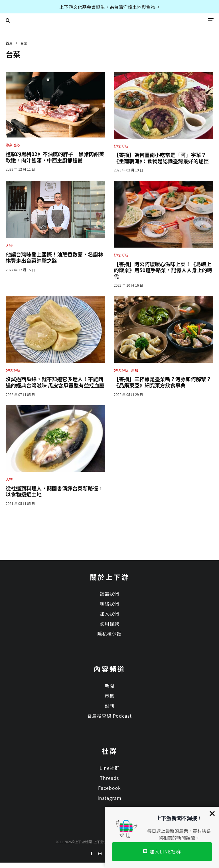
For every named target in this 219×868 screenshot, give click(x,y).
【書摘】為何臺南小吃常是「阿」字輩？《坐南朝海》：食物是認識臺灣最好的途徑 (161, 158)
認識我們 (109, 594)
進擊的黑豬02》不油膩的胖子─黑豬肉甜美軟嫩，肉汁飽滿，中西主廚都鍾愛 (55, 157)
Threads (109, 778)
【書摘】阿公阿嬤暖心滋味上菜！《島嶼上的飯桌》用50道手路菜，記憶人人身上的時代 (163, 270)
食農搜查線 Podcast (109, 716)
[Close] (212, 814)
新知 (135, 370)
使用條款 (109, 624)
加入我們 (109, 614)
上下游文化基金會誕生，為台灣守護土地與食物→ (109, 7)
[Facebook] (92, 854)
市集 (109, 696)
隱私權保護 (109, 634)
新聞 (109, 686)
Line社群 (109, 768)
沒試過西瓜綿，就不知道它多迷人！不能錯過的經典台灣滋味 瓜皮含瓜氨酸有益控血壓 (55, 382)
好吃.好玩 (121, 146)
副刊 (109, 706)
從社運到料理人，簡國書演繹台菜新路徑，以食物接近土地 (54, 491)
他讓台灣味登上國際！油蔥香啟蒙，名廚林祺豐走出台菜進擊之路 (54, 257)
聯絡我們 (109, 604)
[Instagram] (100, 854)
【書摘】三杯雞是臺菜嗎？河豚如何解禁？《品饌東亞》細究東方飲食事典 (163, 382)
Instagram (109, 798)
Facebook (109, 788)
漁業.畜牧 (13, 145)
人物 (9, 245)
